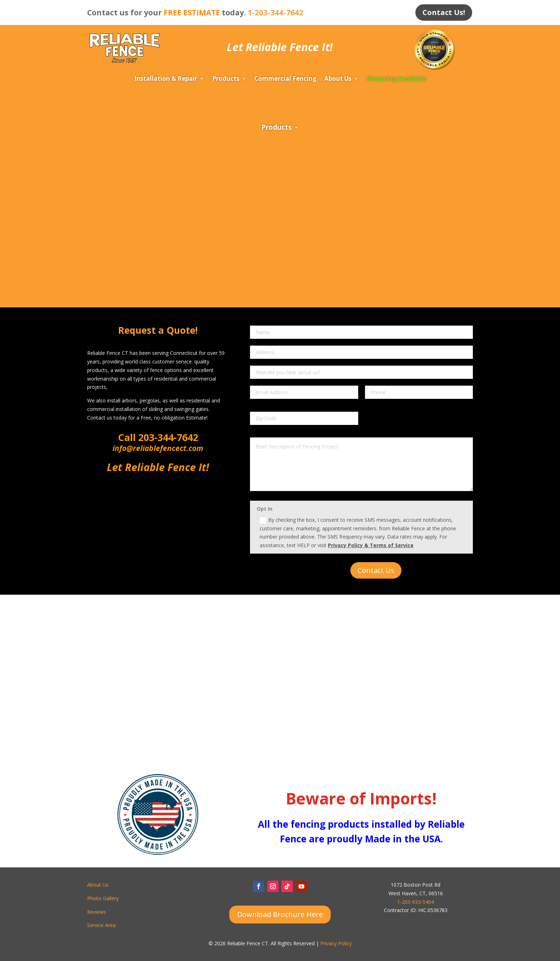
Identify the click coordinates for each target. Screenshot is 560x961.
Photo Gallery (103, 898)
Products (226, 79)
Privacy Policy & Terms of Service (371, 545)
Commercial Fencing (285, 79)
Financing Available (396, 79)
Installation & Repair (166, 79)
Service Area (101, 925)
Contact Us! (444, 12)
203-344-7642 (167, 437)
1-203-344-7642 (275, 13)
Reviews (97, 912)
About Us (338, 79)
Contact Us (376, 570)
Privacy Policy (336, 943)
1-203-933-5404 (416, 902)
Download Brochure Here (280, 914)
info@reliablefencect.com (158, 448)
